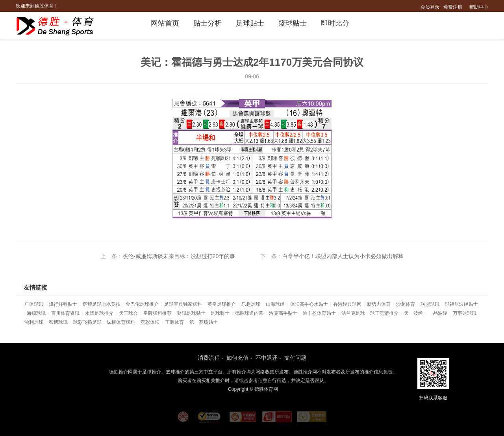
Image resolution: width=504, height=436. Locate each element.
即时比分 (335, 23)
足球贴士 (250, 23)
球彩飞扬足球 (87, 322)
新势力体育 (379, 304)
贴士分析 (208, 23)
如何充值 (237, 358)
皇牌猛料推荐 (157, 313)
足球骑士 (220, 313)
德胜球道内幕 (249, 313)
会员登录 (430, 7)
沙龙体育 (406, 304)
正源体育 (174, 322)
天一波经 (413, 313)
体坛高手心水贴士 (309, 304)
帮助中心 (479, 7)
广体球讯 (34, 304)
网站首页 (165, 23)
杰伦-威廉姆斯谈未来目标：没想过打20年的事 (179, 256)
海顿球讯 (36, 313)
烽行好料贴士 (63, 304)
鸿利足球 (34, 322)
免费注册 (453, 7)
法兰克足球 (353, 313)
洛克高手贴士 (283, 313)
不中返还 (267, 358)
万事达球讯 (465, 313)
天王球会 (128, 313)
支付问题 (295, 358)
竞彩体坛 (150, 322)
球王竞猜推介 (384, 313)
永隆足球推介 (99, 313)
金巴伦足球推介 (142, 304)
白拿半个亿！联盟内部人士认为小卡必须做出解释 (343, 256)
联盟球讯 (430, 304)
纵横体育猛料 (121, 322)
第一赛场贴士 (204, 322)
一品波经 (438, 313)
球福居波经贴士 (461, 304)
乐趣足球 (251, 304)
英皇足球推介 (222, 304)
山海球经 (275, 304)
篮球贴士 (293, 23)
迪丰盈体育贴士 (319, 313)
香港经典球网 (347, 304)
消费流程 (209, 358)
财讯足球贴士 (191, 313)
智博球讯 (58, 322)
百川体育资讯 (65, 313)
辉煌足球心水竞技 (102, 304)
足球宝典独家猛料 (183, 304)
